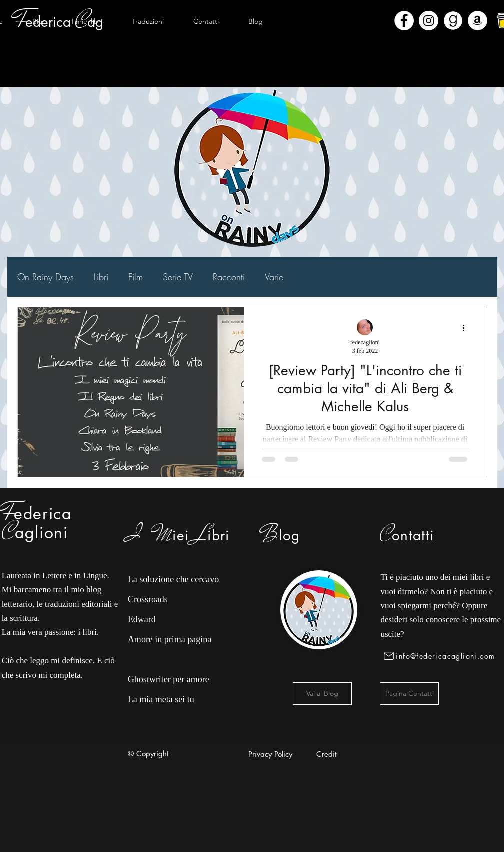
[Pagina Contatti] (409, 694)
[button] (87, 21)
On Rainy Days (46, 277)
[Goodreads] (453, 21)
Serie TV (178, 277)
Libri (101, 277)
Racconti (229, 277)
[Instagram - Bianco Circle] (428, 21)
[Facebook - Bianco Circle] (404, 21)
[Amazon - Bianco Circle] (477, 21)
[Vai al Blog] (322, 694)
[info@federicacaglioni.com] (441, 656)
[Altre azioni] (467, 328)
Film (136, 277)
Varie (274, 277)
